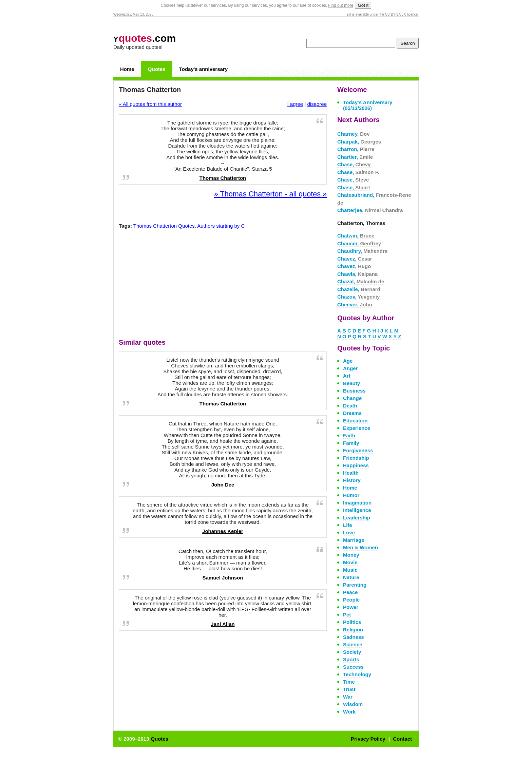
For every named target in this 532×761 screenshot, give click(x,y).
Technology (357, 674)
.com (145, 38)
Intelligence (357, 510)
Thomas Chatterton (223, 178)
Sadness (354, 637)
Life (348, 525)
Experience (357, 428)
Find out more (341, 5)
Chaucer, (359, 243)
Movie (350, 562)
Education (355, 421)
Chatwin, (356, 236)
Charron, (356, 149)
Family (351, 443)
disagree (317, 104)
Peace (350, 592)
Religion (353, 630)
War (348, 697)
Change (352, 398)
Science (353, 644)
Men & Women (360, 547)
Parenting (355, 585)
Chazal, (361, 281)
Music (350, 570)
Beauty (351, 383)
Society (352, 652)
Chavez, (355, 259)
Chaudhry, (362, 251)
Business (354, 391)
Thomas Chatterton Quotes (164, 226)
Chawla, (357, 274)
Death (350, 406)
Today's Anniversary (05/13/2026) (368, 105)
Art (347, 376)
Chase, (354, 164)
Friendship (356, 458)
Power (351, 607)
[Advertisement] (223, 285)
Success (353, 667)
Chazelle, (359, 289)
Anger (350, 368)
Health (351, 473)
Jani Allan (223, 624)
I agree (295, 104)
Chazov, (358, 297)
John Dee (223, 485)
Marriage (354, 540)
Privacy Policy (368, 739)
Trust (349, 689)
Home (127, 69)
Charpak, (359, 142)
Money (351, 555)
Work (349, 712)
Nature (351, 577)
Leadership (357, 518)
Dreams (352, 413)
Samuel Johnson (223, 578)
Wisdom (353, 704)
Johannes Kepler (223, 531)
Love (349, 532)
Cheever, (355, 305)
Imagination (357, 503)
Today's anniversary (203, 69)
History (352, 480)
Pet (347, 615)
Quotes (157, 69)
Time (349, 682)
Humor (351, 495)
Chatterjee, (370, 210)
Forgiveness (358, 450)
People (351, 600)
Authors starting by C (221, 226)
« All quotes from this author (150, 104)
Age (348, 361)
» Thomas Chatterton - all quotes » (270, 194)
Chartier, (355, 157)
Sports (351, 659)
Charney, (354, 134)
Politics (352, 622)
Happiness (356, 465)
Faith (349, 435)
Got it (363, 5)
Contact (402, 739)
